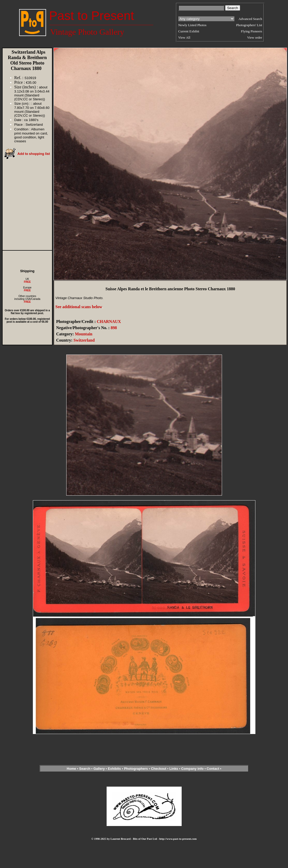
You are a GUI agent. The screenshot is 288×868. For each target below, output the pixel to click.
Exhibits (115, 769)
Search (85, 769)
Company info (193, 769)
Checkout (158, 769)
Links (174, 769)
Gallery (99, 769)
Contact (213, 769)
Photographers (136, 769)
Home (71, 769)
